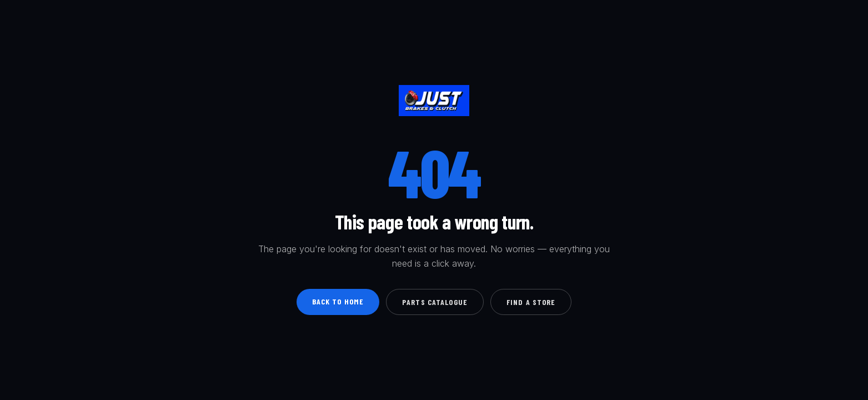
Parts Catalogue (435, 302)
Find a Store (531, 302)
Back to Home (338, 301)
